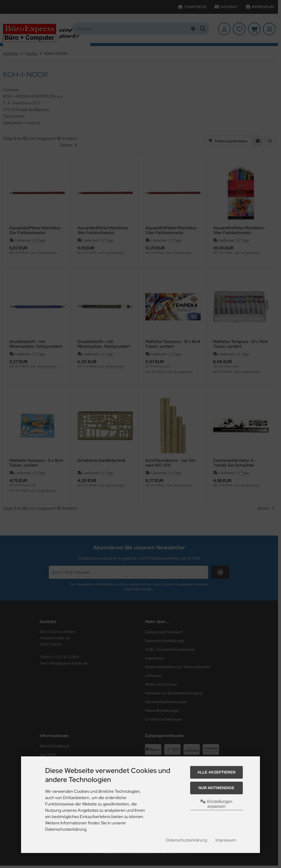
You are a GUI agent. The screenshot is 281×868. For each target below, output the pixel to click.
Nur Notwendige (216, 788)
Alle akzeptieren (216, 772)
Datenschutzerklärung (186, 840)
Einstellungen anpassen (216, 804)
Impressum (226, 840)
